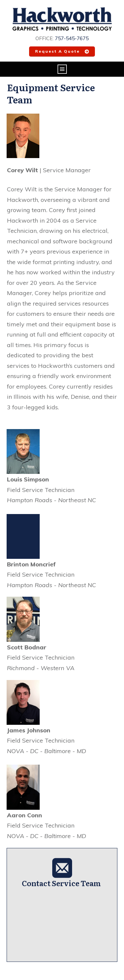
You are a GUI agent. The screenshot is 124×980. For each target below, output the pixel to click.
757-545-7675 (72, 38)
